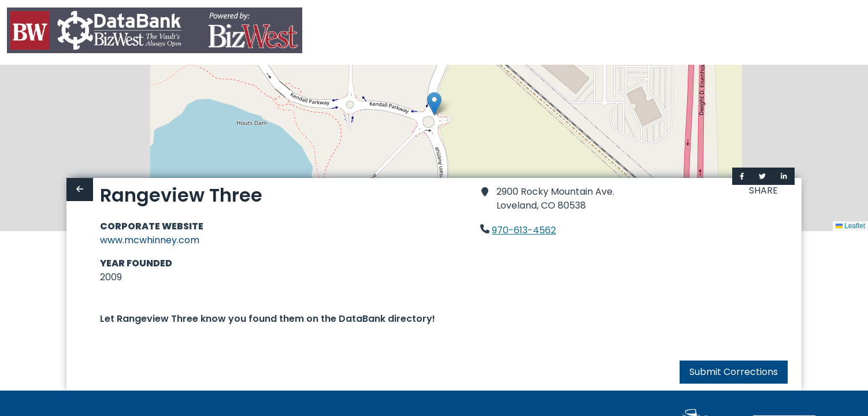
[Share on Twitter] (762, 176)
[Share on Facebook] (742, 176)
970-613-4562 (524, 230)
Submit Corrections (734, 372)
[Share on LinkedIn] (784, 176)
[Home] (155, 33)
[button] (434, 104)
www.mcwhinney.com (150, 240)
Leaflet (850, 226)
